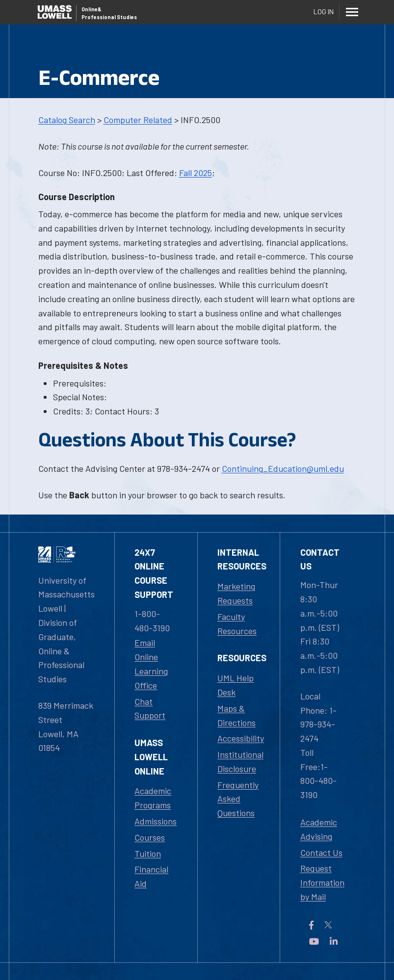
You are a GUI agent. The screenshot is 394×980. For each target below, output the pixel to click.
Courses (150, 837)
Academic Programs (153, 798)
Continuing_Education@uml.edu (283, 468)
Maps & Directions (236, 715)
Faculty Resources (237, 624)
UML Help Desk (236, 685)
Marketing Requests (236, 593)
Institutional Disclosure (240, 761)
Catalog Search (67, 120)
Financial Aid (151, 876)
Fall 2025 (196, 173)
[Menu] (352, 12)
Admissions (156, 821)
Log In (324, 12)
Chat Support (150, 709)
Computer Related (138, 120)
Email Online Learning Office (151, 664)
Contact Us (321, 852)
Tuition (148, 853)
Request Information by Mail (322, 882)
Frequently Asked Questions (238, 799)
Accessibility (241, 738)
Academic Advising (319, 829)
